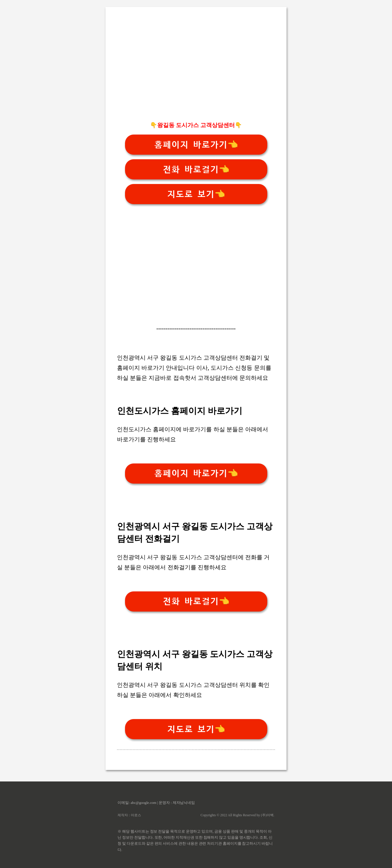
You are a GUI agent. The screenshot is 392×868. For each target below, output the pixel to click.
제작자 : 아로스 (129, 815)
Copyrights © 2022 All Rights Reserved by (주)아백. (238, 815)
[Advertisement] (196, 75)
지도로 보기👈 (196, 194)
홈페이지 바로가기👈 (196, 145)
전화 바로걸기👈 (196, 169)
